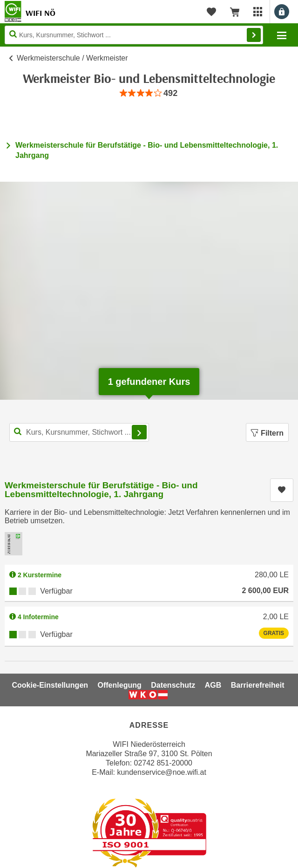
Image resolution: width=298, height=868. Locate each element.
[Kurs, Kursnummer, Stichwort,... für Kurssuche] (79, 432)
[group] (149, 93)
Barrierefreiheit (258, 685)
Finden (254, 35)
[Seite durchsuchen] (134, 35)
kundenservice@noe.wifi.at (161, 772)
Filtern (267, 433)
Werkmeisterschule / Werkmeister (72, 58)
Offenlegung (120, 685)
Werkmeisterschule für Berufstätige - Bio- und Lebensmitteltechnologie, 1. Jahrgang (101, 490)
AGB (213, 685)
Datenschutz (173, 685)
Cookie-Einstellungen (50, 685)
